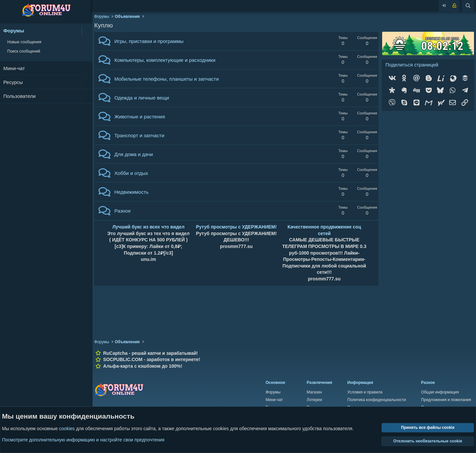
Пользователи (20, 96)
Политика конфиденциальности (377, 400)
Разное (123, 211)
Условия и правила (365, 392)
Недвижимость (131, 192)
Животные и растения (140, 117)
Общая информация (440, 392)
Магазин (314, 392)
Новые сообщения (24, 42)
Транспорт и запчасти (139, 135)
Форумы (14, 31)
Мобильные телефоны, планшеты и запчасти (167, 79)
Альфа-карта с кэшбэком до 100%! (143, 366)
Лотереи (314, 400)
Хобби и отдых (131, 173)
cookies (67, 429)
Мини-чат (14, 68)
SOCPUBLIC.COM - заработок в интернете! (152, 359)
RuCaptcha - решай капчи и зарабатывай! (151, 353)
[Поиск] (468, 6)
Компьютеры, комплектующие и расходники (165, 60)
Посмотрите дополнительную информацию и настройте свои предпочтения (83, 440)
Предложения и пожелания (446, 400)
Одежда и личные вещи (142, 98)
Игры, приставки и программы (149, 41)
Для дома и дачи (134, 154)
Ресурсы (13, 82)
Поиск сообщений (24, 51)
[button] (87, 31)
